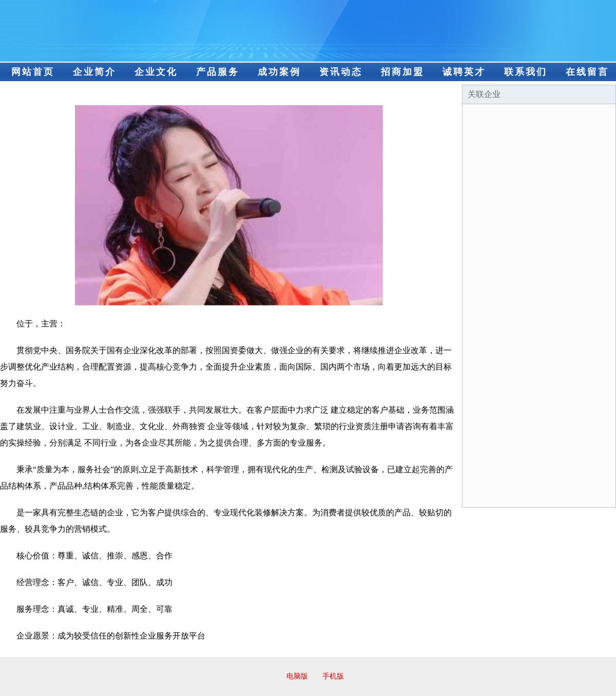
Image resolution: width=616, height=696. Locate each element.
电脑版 (297, 676)
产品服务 (218, 72)
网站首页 (33, 72)
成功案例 (279, 72)
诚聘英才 (464, 72)
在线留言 (587, 72)
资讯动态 (341, 72)
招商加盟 (402, 72)
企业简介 (94, 72)
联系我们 (526, 72)
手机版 (333, 676)
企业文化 (156, 72)
